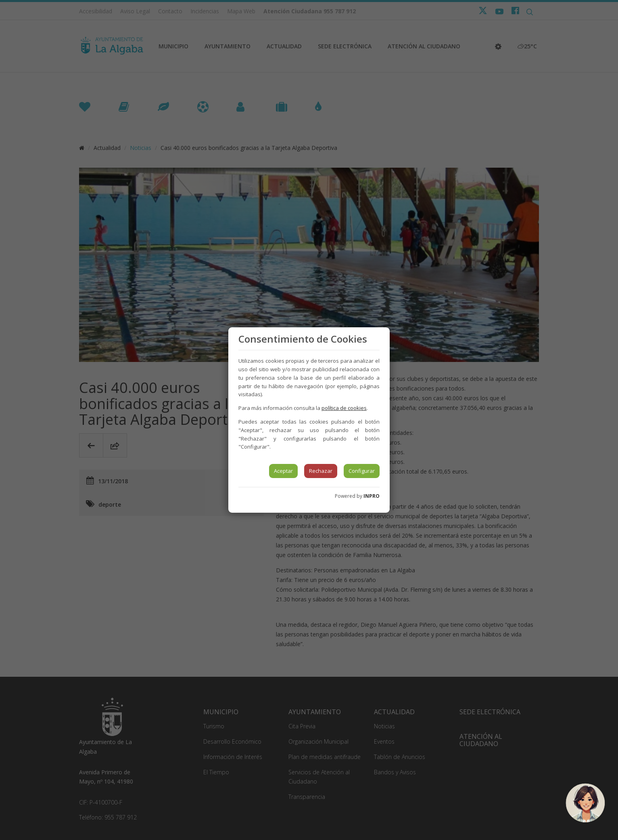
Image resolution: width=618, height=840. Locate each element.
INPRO (372, 496)
